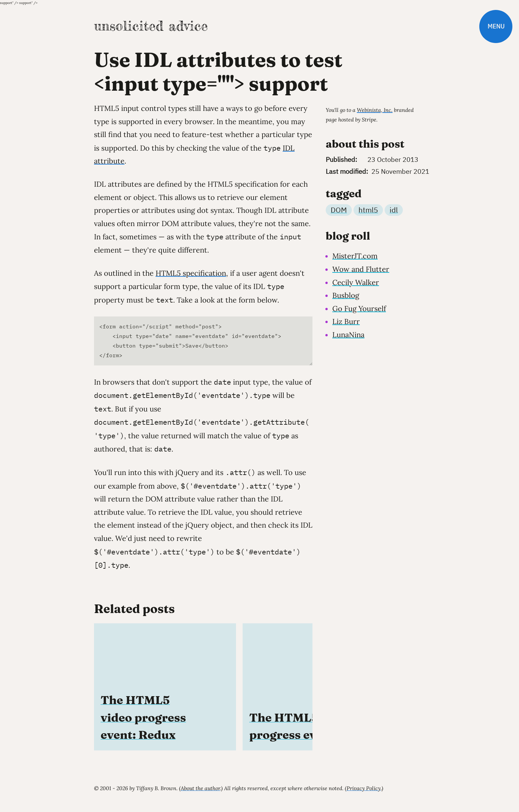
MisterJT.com (355, 256)
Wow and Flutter (361, 269)
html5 (368, 210)
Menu (496, 26)
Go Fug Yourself (359, 309)
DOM (339, 210)
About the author (200, 788)
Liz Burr (346, 321)
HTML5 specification (191, 273)
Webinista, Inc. (375, 110)
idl (394, 210)
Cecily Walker (356, 282)
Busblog (346, 295)
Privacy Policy (364, 788)
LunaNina (348, 335)
